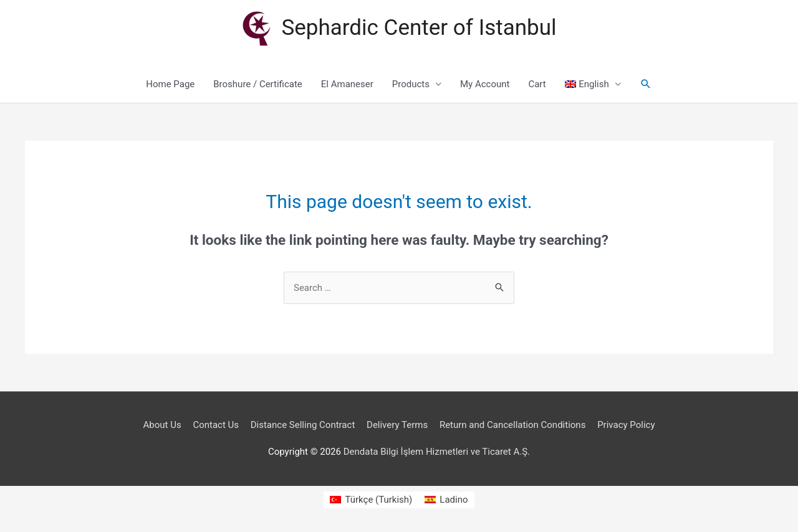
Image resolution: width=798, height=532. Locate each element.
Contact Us (216, 425)
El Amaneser (347, 84)
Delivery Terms (397, 425)
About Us (162, 425)
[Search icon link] (646, 84)
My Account (485, 84)
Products (411, 84)
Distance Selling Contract (303, 425)
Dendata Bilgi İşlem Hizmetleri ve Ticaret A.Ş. (437, 452)
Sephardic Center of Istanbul (419, 28)
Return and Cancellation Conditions (513, 425)
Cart (537, 84)
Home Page (170, 84)
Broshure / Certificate (258, 84)
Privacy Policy (626, 425)
